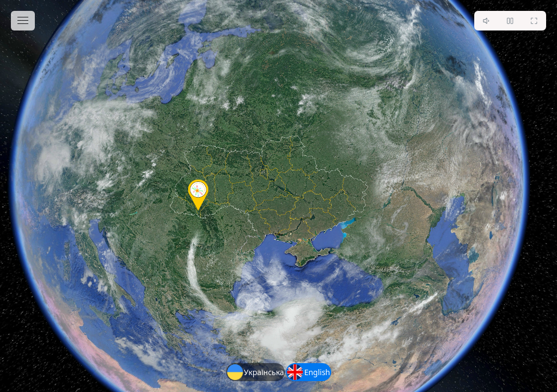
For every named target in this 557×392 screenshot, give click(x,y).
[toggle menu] (23, 21)
